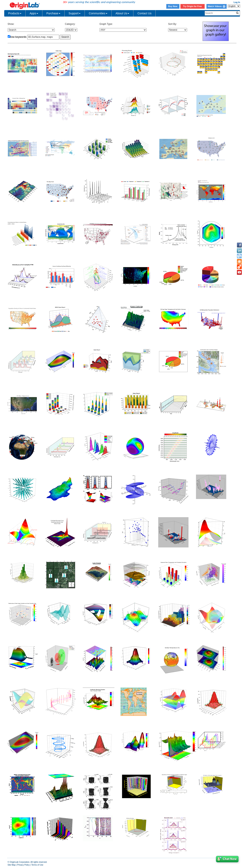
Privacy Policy (23, 865)
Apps (34, 13)
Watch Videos (216, 6)
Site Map (12, 865)
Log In (237, 2)
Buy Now (173, 6)
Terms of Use (37, 865)
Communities (98, 13)
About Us (123, 13)
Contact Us (144, 13)
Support (75, 13)
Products (15, 13)
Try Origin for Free (192, 6)
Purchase (53, 13)
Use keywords (18, 37)
